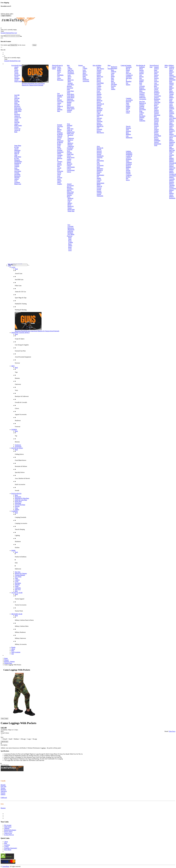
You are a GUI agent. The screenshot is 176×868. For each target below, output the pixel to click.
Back (16, 269)
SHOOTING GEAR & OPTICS (20, 333)
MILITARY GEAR (17, 614)
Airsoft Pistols (16, 71)
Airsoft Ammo (16, 120)
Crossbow (17, 182)
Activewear (86, 81)
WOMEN (14, 430)
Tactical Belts (156, 85)
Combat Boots (71, 243)
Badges (141, 81)
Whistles (142, 117)
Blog (13, 651)
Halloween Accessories (143, 98)
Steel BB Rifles (17, 102)
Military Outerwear (172, 167)
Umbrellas (142, 121)
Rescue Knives (99, 81)
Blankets (128, 134)
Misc (16, 591)
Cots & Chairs (128, 112)
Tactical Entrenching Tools (158, 144)
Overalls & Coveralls (70, 149)
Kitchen (128, 172)
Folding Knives (99, 66)
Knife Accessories (100, 165)
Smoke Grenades (60, 154)
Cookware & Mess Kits (129, 177)
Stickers (142, 80)
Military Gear (167, 66)
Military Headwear (172, 141)
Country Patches (142, 73)
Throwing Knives (100, 122)
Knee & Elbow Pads (70, 191)
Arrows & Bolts (17, 131)
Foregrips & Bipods (60, 134)
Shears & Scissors (99, 187)
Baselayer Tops (70, 141)
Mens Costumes (142, 92)
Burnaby (3, 785)
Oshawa (3, 794)
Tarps (127, 103)
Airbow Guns (17, 180)
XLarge (34, 739)
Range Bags (113, 77)
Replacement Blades (100, 184)
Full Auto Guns (36, 84)
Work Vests (70, 129)
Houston (3, 808)
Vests (68, 124)
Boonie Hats (71, 209)
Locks (141, 114)
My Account (8, 825)
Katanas (99, 191)
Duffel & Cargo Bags (114, 73)
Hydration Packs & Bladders (129, 166)
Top (84, 67)
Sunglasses (70, 193)
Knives (95, 65)
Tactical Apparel (156, 66)
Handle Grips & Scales (99, 180)
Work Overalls (69, 152)
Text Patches (141, 76)
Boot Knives (100, 133)
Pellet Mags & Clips (18, 158)
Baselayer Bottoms (70, 144)
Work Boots (70, 240)
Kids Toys (18, 589)
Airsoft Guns (18, 65)
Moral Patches (141, 69)
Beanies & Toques (71, 207)
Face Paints (143, 109)
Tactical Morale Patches (156, 123)
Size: (2, 737)
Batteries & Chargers (143, 104)
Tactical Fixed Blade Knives (158, 136)
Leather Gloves (69, 160)
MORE (13, 551)
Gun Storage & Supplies (60, 95)
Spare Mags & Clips (18, 146)
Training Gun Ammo (18, 170)
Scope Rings (59, 146)
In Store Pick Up (9, 835)
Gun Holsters (60, 99)
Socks (70, 249)
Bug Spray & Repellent (129, 80)
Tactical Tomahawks (100, 155)
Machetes (99, 125)
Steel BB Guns (17, 96)
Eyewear (60, 177)
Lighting (128, 151)
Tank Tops (70, 70)
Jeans (68, 93)
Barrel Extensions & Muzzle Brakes (60, 142)
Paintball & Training (18, 164)
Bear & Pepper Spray (128, 70)
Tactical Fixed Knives (99, 91)
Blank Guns (18, 184)
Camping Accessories (129, 99)
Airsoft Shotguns (17, 77)
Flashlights (129, 153)
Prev (3, 719)
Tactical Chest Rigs (157, 101)
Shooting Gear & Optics (55, 67)
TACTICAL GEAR (17, 593)
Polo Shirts (71, 85)
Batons (99, 107)
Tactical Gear (152, 66)
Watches (69, 195)
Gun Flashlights (60, 74)
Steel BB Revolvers (17, 105)
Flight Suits (70, 154)
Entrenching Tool (100, 161)
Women (80, 65)
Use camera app (16, 45)
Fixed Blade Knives (100, 84)
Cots (127, 136)
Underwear (71, 146)
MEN (13, 366)
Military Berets (70, 204)
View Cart (14, 33)
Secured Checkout (6, 33)
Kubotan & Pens (100, 116)
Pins (141, 78)
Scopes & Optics (60, 66)
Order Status (8, 827)
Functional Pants (70, 89)
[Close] (2, 38)
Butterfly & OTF (100, 127)
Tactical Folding (99, 71)
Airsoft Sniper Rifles (18, 81)
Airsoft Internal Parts (59, 165)
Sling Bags (113, 80)
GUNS (13, 267)
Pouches (113, 86)
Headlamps (129, 154)
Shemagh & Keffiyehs (71, 230)
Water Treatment (129, 162)
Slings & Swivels (60, 137)
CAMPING (15, 511)
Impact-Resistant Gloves (70, 164)
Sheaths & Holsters (100, 171)
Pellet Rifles (18, 111)
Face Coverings (70, 226)
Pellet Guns (18, 108)
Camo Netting (128, 105)
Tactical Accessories (157, 95)
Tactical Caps (156, 82)
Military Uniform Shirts (172, 109)
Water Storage (128, 170)
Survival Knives (99, 98)
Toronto (3, 788)
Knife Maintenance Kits (100, 175)
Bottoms (69, 86)
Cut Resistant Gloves (71, 171)
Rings (69, 197)
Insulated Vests (70, 126)
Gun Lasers (59, 77)
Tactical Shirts (156, 73)
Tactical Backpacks (157, 98)
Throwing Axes (100, 158)
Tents (127, 130)
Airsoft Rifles (16, 68)
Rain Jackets (70, 107)
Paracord (128, 101)
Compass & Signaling (129, 76)
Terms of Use (8, 833)
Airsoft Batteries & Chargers (33, 84)
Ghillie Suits (128, 109)
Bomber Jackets (69, 103)
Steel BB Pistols (17, 99)
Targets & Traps (60, 107)
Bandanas (70, 233)
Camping (123, 65)
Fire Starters (128, 84)
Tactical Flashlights (157, 140)
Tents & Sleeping (128, 127)
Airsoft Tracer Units (59, 174)
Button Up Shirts (71, 81)
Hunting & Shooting (17, 177)
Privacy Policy (8, 832)
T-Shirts (70, 69)
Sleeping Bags (128, 132)
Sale (13, 654)
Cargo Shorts (71, 96)
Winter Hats (71, 211)
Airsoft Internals (39, 85)
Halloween (142, 89)
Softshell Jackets (69, 111)
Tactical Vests (156, 79)
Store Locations (16, 652)
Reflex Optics (59, 71)
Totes (113, 88)
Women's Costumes (142, 95)
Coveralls (142, 86)
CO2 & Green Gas (17, 128)
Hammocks (129, 138)
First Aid (128, 73)
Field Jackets (71, 101)
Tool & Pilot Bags (114, 84)
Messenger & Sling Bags (22, 498)
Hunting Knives (99, 95)
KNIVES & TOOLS (17, 448)
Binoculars (60, 80)
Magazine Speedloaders (18, 161)
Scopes (59, 69)
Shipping (7, 828)
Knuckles (99, 110)
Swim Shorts (71, 97)
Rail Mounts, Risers (60, 130)
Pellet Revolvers (17, 113)
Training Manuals (142, 107)
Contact (6, 846)
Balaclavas (71, 228)
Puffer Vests (70, 133)
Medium (16, 739)
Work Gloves (71, 157)
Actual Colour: (5, 733)
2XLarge (22, 739)
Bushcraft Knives (99, 101)
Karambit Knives (99, 130)
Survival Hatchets (99, 152)
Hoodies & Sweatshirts (71, 73)
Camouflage (6, 866)
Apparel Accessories (70, 185)
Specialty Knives (99, 119)
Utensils (128, 174)
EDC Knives (100, 69)
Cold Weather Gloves (71, 168)
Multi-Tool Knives (100, 77)
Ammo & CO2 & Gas (18, 117)
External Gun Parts (60, 126)
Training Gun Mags (17, 174)
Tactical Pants (156, 69)
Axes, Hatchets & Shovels (100, 148)
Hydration (129, 159)
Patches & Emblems (142, 66)
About (13, 649)
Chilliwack (4, 798)
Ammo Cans (59, 104)
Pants (84, 76)
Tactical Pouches (156, 119)
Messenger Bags (114, 69)
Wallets (113, 89)
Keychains (142, 116)
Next (6, 719)
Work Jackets (71, 109)
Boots (70, 238)
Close (34, 45)
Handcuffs (100, 109)
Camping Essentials (129, 66)
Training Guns (17, 167)
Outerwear (70, 99)
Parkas (69, 105)
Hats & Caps (70, 201)
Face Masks (71, 234)
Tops (69, 67)
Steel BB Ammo (17, 123)
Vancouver (4, 791)
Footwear (70, 236)
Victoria (3, 793)
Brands (13, 647)
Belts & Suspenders (70, 188)
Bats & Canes (99, 113)
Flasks (141, 119)
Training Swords (99, 193)
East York (3, 786)
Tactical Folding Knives (156, 131)
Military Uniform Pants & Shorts (172, 68)
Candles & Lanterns (129, 157)
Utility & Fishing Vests (71, 131)
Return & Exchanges (10, 830)
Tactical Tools (156, 127)
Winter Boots (70, 246)
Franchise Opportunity (11, 848)
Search (3, 36)
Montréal (3, 790)
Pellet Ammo (18, 125)
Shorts (84, 78)
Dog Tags (142, 101)
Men (68, 65)
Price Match (8, 850)
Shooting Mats (60, 110)
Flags (141, 111)
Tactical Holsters (156, 111)
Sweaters (70, 83)
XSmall (4, 739)
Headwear (70, 198)
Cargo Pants (70, 91)
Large (28, 739)
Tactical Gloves (156, 89)
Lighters (142, 113)
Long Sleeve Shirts (69, 77)
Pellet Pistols (18, 109)
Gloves (69, 156)
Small (10, 739)
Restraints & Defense (100, 105)
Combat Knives (99, 87)
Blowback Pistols (27, 84)
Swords (99, 189)
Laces (70, 250)
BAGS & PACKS (16, 494)
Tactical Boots (156, 105)
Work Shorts (70, 94)
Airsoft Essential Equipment (60, 150)
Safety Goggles (60, 183)
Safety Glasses (59, 180)
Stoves (128, 180)
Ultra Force (172, 731)
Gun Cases (60, 101)
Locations (7, 845)
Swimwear (86, 80)
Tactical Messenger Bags (157, 115)
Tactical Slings (156, 108)
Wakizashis (100, 196)
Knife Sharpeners (100, 168)
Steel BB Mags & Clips (17, 154)
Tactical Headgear (157, 92)
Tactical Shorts (156, 76)
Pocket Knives (99, 74)
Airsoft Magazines (17, 150)
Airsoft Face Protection (60, 170)
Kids (141, 83)
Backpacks (114, 67)
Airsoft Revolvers (17, 74)
